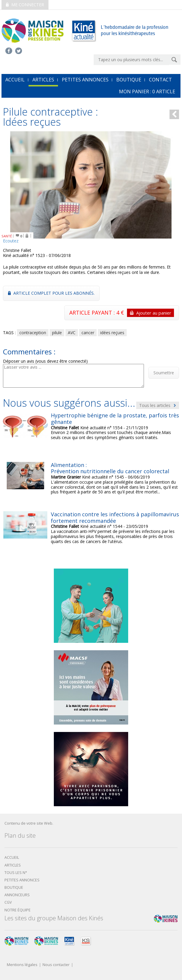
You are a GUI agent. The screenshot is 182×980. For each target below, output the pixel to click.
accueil (15, 80)
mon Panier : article (147, 91)
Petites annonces (85, 80)
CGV (8, 902)
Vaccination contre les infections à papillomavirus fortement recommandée (115, 517)
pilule (57, 333)
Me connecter (25, 5)
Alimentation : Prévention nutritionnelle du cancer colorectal (110, 468)
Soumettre (164, 373)
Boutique (129, 80)
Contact (160, 80)
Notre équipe (18, 910)
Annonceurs (17, 895)
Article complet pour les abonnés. (51, 293)
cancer (88, 333)
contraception (33, 333)
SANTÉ (7, 236)
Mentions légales (22, 965)
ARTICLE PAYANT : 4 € (122, 313)
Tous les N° (16, 873)
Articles (43, 80)
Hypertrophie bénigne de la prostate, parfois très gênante (115, 419)
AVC (72, 333)
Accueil (12, 857)
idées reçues (112, 333)
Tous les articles (158, 405)
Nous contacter (56, 965)
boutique (14, 887)
